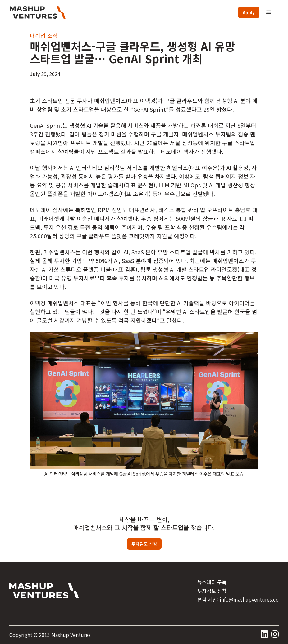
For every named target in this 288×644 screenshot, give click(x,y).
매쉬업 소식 (44, 35)
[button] (269, 12)
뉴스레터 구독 (212, 582)
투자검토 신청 (144, 544)
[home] (38, 12)
